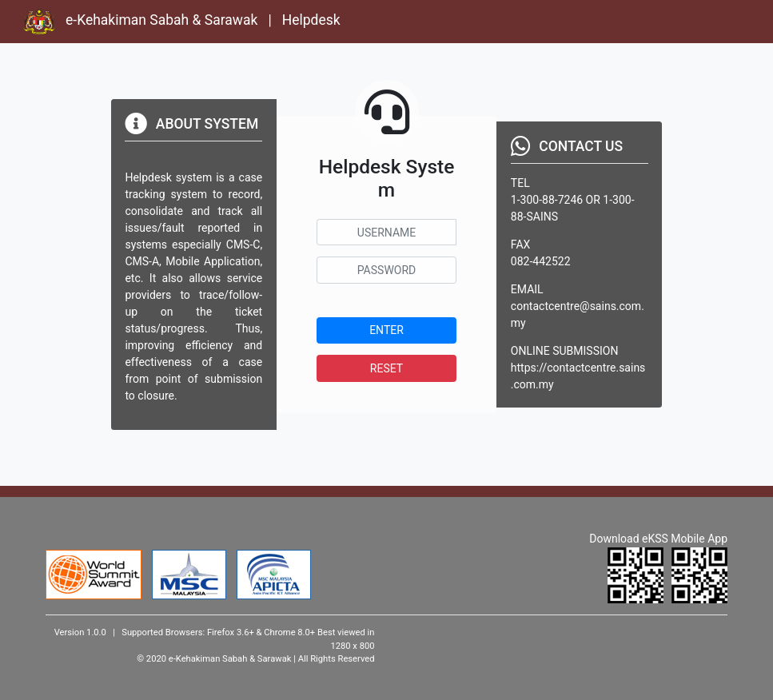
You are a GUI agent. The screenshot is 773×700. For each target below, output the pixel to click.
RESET (386, 368)
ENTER (386, 330)
